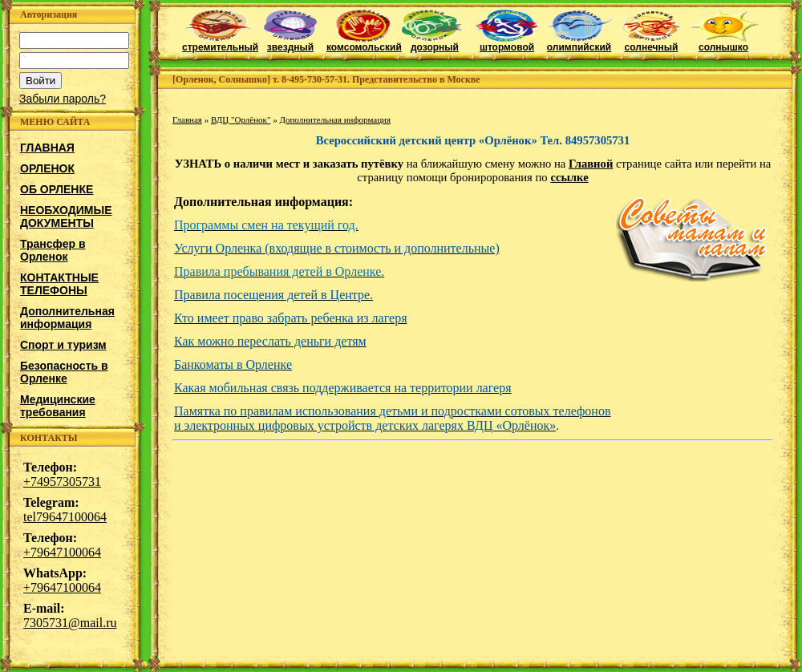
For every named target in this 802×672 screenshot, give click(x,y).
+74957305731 (62, 482)
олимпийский (579, 43)
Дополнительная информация (67, 318)
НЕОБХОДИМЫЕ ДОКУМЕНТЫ (66, 217)
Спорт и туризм (63, 345)
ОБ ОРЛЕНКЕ (57, 189)
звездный (291, 43)
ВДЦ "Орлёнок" (241, 119)
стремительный (220, 43)
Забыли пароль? (63, 99)
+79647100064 (62, 552)
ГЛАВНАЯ (47, 148)
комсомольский (364, 43)
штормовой (507, 43)
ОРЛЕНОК (47, 168)
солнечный (652, 43)
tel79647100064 (65, 517)
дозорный (435, 43)
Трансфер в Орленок (53, 250)
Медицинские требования (58, 406)
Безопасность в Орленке (64, 372)
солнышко (724, 43)
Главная (187, 119)
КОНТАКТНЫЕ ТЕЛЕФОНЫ (59, 284)
